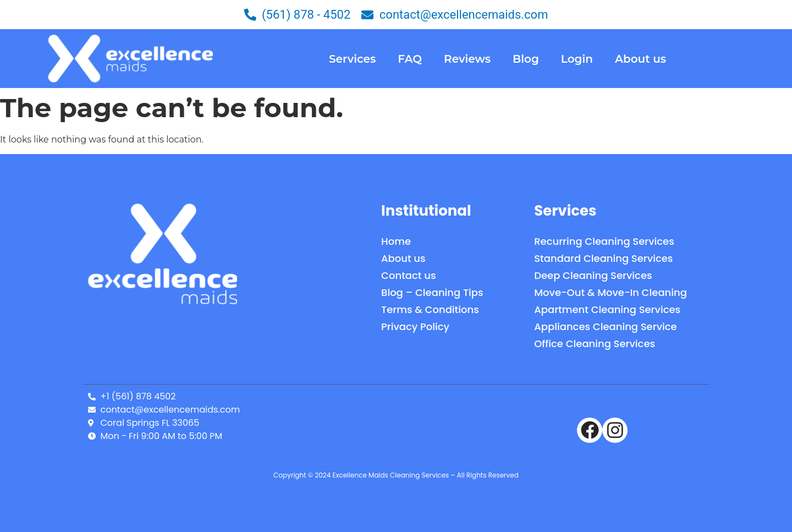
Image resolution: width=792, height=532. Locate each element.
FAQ (410, 59)
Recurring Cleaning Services (604, 241)
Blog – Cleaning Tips (432, 292)
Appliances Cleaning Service (605, 327)
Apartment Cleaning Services (607, 309)
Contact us (408, 275)
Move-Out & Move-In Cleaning (610, 292)
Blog (526, 59)
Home (396, 241)
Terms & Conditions (430, 309)
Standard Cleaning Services (603, 258)
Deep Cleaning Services (593, 275)
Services (352, 59)
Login (577, 59)
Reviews (467, 59)
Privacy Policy (415, 327)
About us (640, 59)
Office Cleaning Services (595, 344)
